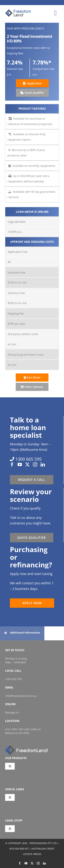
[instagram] (35, 464)
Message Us (12, 712)
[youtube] (20, 464)
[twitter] (27, 464)
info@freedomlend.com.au (21, 696)
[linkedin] (43, 464)
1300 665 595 (13, 679)
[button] (22, 633)
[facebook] (12, 464)
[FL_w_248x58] (26, 747)
